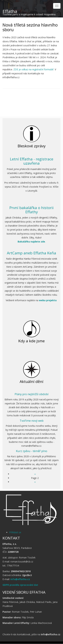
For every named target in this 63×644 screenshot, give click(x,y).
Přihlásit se (15, 532)
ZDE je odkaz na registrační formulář (34, 69)
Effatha (10, 11)
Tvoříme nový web (32, 421)
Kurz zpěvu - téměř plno (32, 451)
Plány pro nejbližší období (32, 394)
